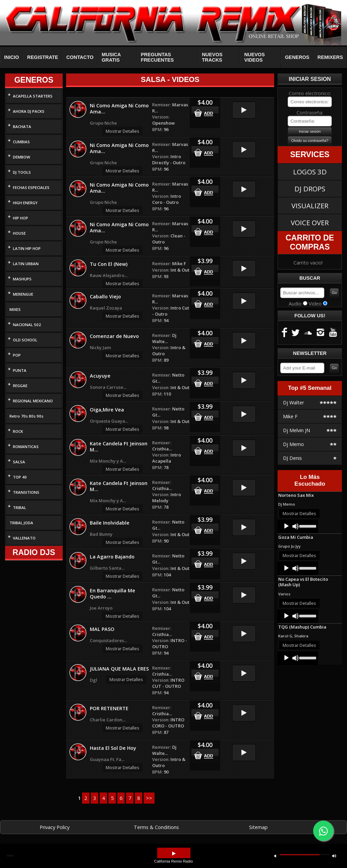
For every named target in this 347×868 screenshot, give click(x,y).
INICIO (12, 57)
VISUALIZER (310, 206)
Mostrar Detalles (123, 131)
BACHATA (22, 126)
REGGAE (20, 386)
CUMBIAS (21, 142)
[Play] (286, 526)
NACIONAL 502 (27, 325)
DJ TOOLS (22, 172)
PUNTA (20, 370)
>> (149, 798)
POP (17, 355)
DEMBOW (22, 157)
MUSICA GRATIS (111, 57)
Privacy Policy (55, 827)
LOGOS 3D (310, 172)
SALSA (19, 462)
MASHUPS (22, 279)
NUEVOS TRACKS (212, 57)
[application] (298, 526)
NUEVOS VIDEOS (255, 57)
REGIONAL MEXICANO (33, 401)
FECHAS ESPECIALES (31, 187)
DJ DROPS (310, 189)
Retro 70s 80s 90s (26, 416)
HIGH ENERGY (25, 203)
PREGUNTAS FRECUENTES (157, 57)
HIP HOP (21, 218)
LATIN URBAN (26, 264)
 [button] (275, 856)
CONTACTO (80, 57)
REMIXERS (330, 57)
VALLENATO (24, 538)
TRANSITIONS (26, 492)
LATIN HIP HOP (27, 248)
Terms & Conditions (156, 827)
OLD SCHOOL (25, 340)
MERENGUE (23, 294)
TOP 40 (20, 477)
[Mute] (295, 526)
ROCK (18, 431)
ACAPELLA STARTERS (33, 96)
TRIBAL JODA (21, 523)
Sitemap (258, 827)
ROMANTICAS (26, 447)
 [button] (334, 856)
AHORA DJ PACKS (29, 111)
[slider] (307, 526)
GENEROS (297, 57)
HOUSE (19, 233)
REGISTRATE (43, 57)
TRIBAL (19, 507)
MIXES (15, 309)
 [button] (174, 854)
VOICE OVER (310, 223)
